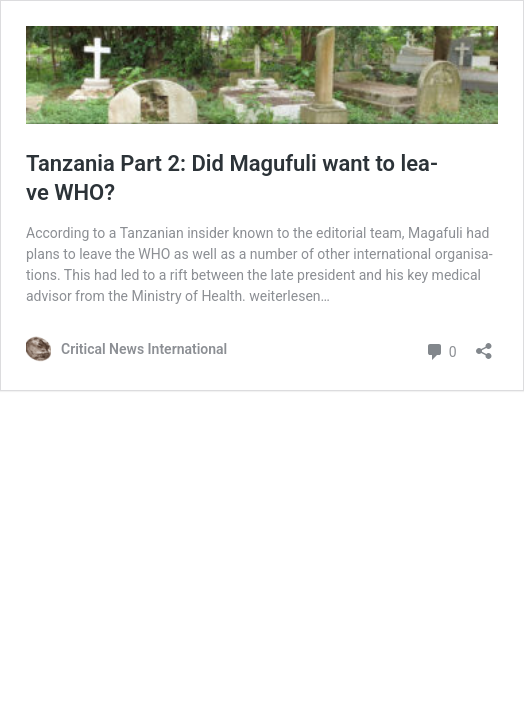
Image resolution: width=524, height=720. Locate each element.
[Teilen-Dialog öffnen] (484, 344)
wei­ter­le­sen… (289, 296)
